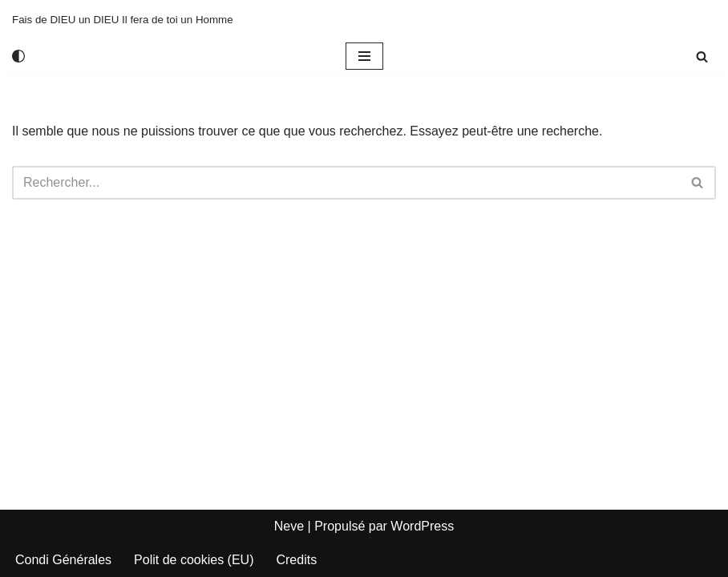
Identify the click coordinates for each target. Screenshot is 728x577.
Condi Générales (63, 560)
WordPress (422, 526)
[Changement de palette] (18, 56)
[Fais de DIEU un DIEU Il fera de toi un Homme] (123, 20)
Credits (296, 560)
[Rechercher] (702, 56)
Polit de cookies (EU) (194, 560)
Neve (289, 526)
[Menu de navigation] (364, 56)
